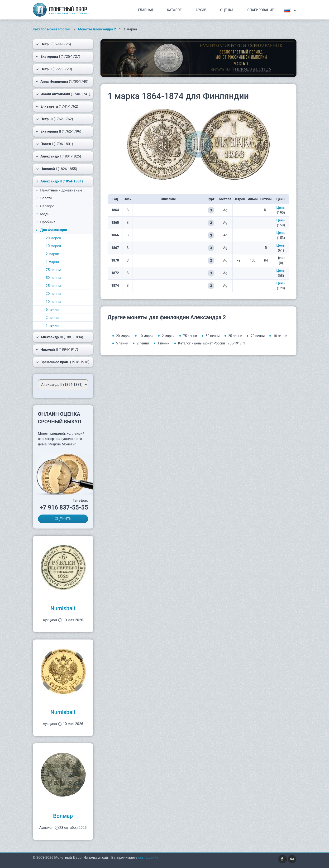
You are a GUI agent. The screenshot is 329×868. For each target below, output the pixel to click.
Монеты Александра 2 (97, 29)
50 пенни (53, 278)
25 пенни (53, 286)
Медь (43, 214)
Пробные (46, 222)
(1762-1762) (54, 119)
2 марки (53, 254)
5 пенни (52, 310)
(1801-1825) (58, 156)
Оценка (227, 10)
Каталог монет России (52, 29)
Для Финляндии (51, 230)
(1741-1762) (57, 106)
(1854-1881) (59, 181)
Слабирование (260, 10)
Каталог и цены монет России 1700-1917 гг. (212, 343)
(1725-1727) (58, 57)
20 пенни (53, 294)
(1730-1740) (62, 81)
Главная (145, 10)
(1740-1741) (63, 94)
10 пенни (53, 302)
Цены (281, 208)
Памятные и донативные (59, 190)
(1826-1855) (56, 169)
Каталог (174, 10)
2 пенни (52, 318)
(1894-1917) (57, 349)
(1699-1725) (53, 44)
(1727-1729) (54, 69)
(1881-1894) (60, 337)
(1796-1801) (54, 144)
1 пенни (52, 325)
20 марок (54, 238)
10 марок (54, 246)
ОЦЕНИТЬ (63, 519)
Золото (44, 198)
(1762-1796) (58, 131)
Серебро (45, 206)
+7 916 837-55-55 (64, 508)
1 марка (53, 262)
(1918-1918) (63, 362)
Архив (201, 10)
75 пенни (53, 270)
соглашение (148, 858)
